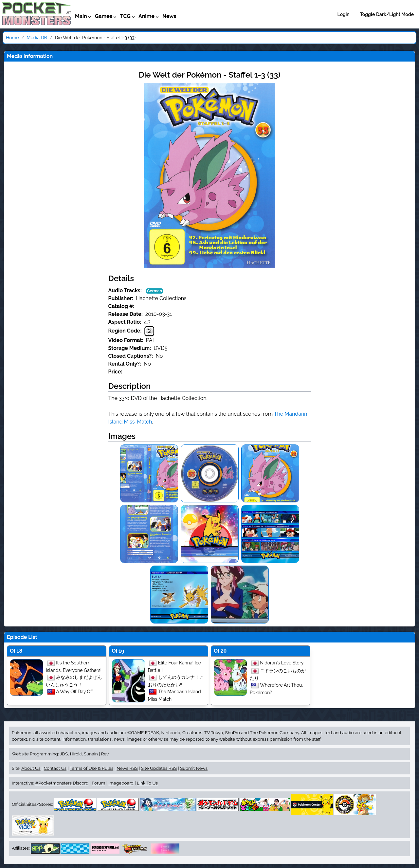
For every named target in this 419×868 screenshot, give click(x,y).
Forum (98, 783)
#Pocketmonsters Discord (62, 783)
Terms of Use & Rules (91, 768)
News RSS (127, 768)
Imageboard (121, 783)
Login (344, 14)
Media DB (37, 38)
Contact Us (55, 768)
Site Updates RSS (159, 768)
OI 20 (220, 651)
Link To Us (147, 783)
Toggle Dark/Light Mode (387, 14)
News (169, 16)
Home (12, 38)
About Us (31, 768)
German (155, 291)
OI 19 (118, 651)
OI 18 (16, 651)
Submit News (194, 768)
